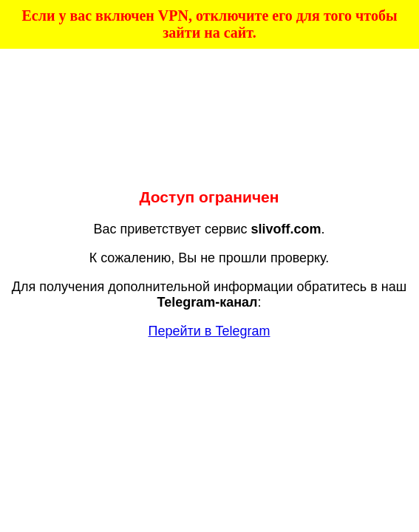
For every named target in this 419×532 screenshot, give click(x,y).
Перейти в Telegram (209, 331)
